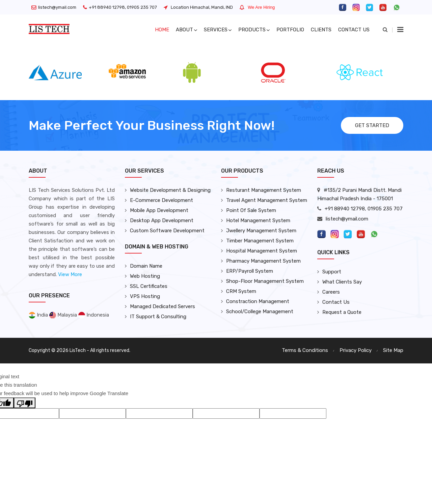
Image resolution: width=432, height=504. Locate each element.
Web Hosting (145, 276)
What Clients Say (342, 282)
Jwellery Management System (261, 231)
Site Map (393, 350)
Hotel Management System (258, 220)
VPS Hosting (145, 296)
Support (332, 272)
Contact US (354, 30)
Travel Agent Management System (267, 200)
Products (254, 30)
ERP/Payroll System (250, 271)
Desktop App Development (162, 220)
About (186, 30)
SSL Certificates (149, 286)
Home (162, 30)
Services (218, 30)
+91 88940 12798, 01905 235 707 (123, 7)
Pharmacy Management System (263, 261)
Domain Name (146, 266)
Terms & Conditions (305, 350)
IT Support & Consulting (158, 317)
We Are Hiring (261, 7)
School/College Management (260, 312)
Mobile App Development (159, 210)
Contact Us (336, 302)
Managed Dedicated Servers (163, 306)
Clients (321, 30)
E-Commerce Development (161, 200)
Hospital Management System (262, 251)
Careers (331, 292)
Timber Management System (260, 241)
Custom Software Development (167, 231)
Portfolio (290, 30)
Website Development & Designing (170, 190)
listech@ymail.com (57, 7)
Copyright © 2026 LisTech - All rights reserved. (79, 350)
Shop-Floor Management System (265, 281)
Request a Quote (342, 312)
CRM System (241, 291)
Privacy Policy (356, 350)
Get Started (372, 125)
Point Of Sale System (251, 210)
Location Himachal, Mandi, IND (202, 7)
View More (70, 274)
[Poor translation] (25, 403)
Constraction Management (258, 301)
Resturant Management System (264, 190)
